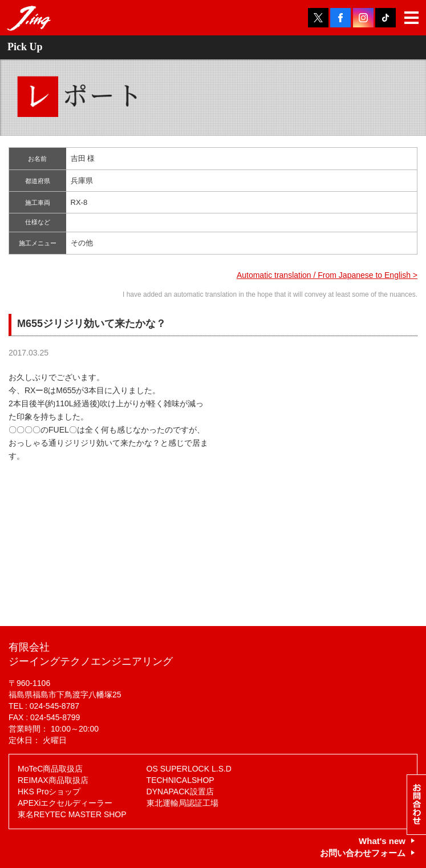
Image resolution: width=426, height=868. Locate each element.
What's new (382, 841)
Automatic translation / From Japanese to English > (327, 275)
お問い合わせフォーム (363, 853)
